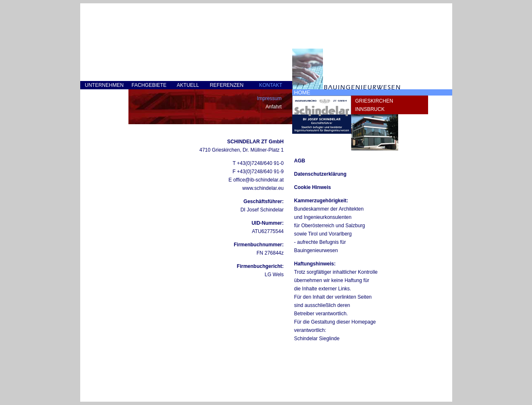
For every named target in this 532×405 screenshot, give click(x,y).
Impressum (269, 98)
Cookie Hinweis (313, 187)
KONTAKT (271, 85)
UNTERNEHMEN (104, 85)
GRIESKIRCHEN (374, 101)
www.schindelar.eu (263, 188)
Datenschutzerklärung (320, 174)
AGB (300, 161)
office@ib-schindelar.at (258, 180)
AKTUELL (188, 85)
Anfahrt (274, 107)
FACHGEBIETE (149, 85)
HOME (302, 92)
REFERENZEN (227, 85)
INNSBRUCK (370, 109)
